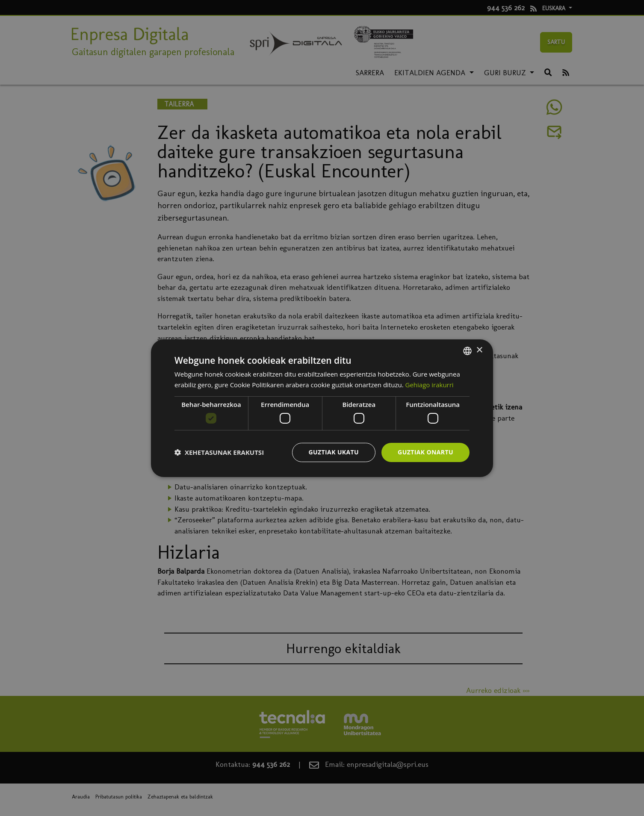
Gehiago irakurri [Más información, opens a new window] (430, 385)
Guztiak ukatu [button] (334, 452)
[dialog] (322, 408)
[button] (219, 452)
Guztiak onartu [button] (425, 452)
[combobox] (467, 351)
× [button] (479, 350)
